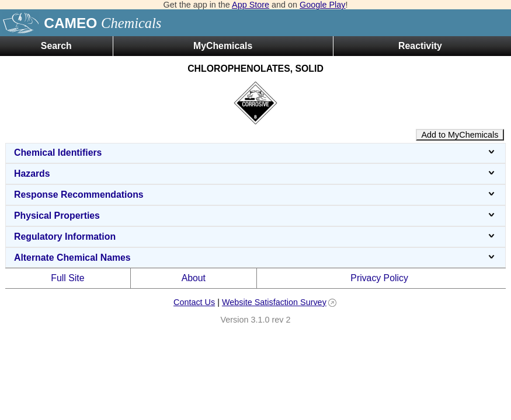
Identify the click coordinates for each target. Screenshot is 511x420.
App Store (251, 5)
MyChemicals (223, 46)
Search (56, 46)
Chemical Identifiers (255, 153)
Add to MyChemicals (460, 135)
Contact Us (194, 302)
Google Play (322, 5)
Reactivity (420, 46)
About (194, 278)
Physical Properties (255, 216)
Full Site (67, 278)
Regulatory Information (255, 237)
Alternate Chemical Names (255, 258)
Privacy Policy (379, 278)
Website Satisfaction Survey (274, 302)
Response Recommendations (255, 195)
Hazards (255, 174)
